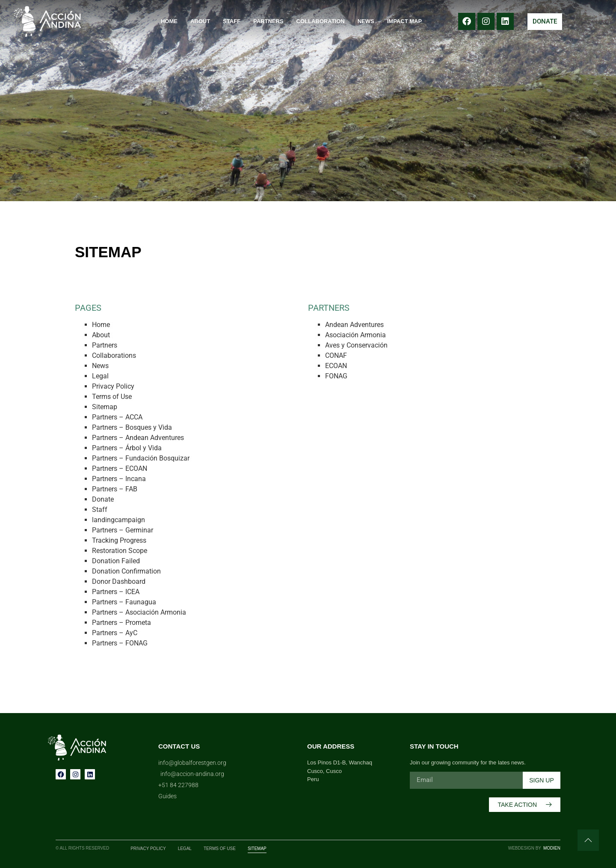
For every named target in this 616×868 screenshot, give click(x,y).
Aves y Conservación (356, 345)
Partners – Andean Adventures (138, 438)
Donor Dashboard (119, 581)
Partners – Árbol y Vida (127, 448)
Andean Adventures (354, 325)
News (366, 21)
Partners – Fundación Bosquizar (141, 458)
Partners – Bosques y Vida (132, 427)
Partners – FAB (115, 489)
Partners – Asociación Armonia (139, 612)
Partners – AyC (115, 633)
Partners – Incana (119, 479)
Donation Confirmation (126, 571)
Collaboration (321, 21)
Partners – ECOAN (120, 468)
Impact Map (404, 21)
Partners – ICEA (116, 592)
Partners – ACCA (117, 417)
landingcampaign (118, 520)
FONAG (336, 376)
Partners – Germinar (123, 530)
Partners (268, 21)
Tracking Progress (119, 540)
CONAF (336, 355)
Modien (552, 848)
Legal (100, 376)
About (200, 21)
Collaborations (114, 355)
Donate (103, 499)
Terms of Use (112, 397)
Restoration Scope (120, 551)
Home (169, 21)
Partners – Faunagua (124, 602)
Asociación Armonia (355, 335)
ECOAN (336, 366)
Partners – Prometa (121, 623)
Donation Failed (116, 561)
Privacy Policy (113, 386)
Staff (232, 21)
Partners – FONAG (120, 643)
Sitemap (105, 407)
